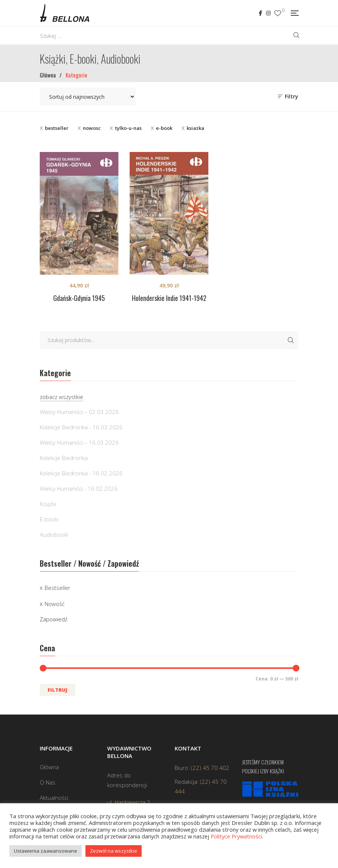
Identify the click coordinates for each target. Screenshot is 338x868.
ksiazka (195, 128)
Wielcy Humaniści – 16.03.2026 (79, 442)
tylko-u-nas (128, 128)
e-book (164, 128)
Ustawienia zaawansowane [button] (46, 851)
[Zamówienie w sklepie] (88, 97)
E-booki (49, 519)
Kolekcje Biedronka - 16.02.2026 (81, 473)
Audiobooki (54, 534)
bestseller (57, 128)
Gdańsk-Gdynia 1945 (79, 298)
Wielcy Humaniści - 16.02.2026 (79, 488)
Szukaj (291, 340)
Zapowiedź (54, 619)
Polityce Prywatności (236, 836)
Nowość (55, 604)
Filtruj (58, 690)
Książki (48, 504)
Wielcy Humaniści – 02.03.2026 (79, 412)
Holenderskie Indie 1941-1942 (169, 298)
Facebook (261, 13)
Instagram (268, 13)
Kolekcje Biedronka (64, 458)
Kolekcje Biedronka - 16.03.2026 (81, 427)
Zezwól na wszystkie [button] (114, 851)
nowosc (92, 128)
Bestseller (58, 588)
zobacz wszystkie (61, 397)
